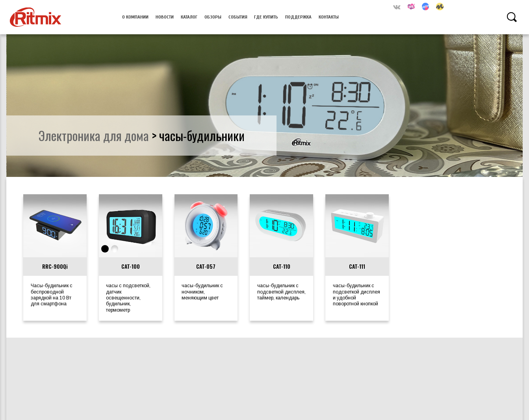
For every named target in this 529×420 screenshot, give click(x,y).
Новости (165, 17)
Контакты (329, 17)
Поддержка (298, 17)
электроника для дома (94, 135)
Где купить (266, 17)
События (238, 17)
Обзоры (213, 17)
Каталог (189, 17)
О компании (135, 17)
